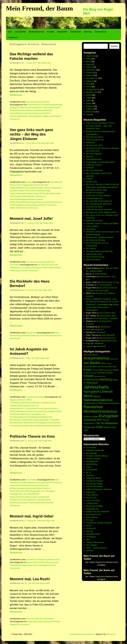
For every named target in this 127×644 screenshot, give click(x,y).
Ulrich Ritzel (45, 336)
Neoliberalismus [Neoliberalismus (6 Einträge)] (91, 403)
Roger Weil (46, 63)
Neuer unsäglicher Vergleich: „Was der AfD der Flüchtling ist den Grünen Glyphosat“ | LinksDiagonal (102, 302)
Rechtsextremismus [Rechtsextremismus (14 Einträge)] (100, 411)
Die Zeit (40, 265)
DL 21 (89, 473)
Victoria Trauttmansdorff (32, 503)
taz (17, 426)
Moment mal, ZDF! (94, 145)
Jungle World (49, 193)
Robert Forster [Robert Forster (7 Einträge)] (91, 417)
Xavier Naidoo (92, 226)
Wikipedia (90, 142)
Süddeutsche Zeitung (26, 116)
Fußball (89, 73)
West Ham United (32, 426)
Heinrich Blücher (22, 485)
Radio (89, 100)
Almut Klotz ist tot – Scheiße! (105, 318)
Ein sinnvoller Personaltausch (99, 201)
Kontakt (51, 32)
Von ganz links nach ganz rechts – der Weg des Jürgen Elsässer (31, 134)
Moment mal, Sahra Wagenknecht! (101, 212)
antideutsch (21, 188)
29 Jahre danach (100, 274)
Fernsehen (31, 262)
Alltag (88, 59)
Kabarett (90, 81)
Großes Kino (92, 182)
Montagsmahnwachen (27, 199)
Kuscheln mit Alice (94, 207)
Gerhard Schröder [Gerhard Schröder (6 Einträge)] (105, 373)
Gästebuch (76, 32)
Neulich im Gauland (95, 193)
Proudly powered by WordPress (82, 634)
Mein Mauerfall (108, 335)
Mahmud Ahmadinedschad (30, 417)
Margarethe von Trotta (40, 491)
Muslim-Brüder (21, 420)
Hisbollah (20, 411)
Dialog (89, 64)
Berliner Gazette (93, 459)
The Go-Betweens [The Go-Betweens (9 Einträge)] (106, 423)
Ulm (38, 336)
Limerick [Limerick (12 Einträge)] (106, 391)
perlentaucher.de (93, 514)
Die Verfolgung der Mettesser (99, 204)
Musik (89, 95)
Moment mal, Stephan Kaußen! (100, 237)
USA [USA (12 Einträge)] (99, 427)
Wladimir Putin (45, 205)
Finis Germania (31, 108)
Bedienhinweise (36, 32)
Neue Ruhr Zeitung (36, 565)
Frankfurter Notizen (95, 481)
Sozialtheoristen (93, 534)
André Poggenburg (24, 185)
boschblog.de (92, 461)
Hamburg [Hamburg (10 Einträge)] (105, 379)
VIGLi (88, 330)
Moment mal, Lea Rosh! (30, 579)
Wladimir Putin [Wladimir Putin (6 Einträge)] (110, 427)
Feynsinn (90, 475)
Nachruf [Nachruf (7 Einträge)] (96, 396)
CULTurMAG (92, 470)
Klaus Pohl (42, 488)
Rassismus (20, 113)
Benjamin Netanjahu (41, 403)
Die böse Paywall (94, 154)
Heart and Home (93, 260)
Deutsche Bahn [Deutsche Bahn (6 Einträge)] (90, 367)
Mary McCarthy (25, 494)
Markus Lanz (20, 268)
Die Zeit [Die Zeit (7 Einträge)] (112, 366)
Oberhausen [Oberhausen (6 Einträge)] (104, 403)
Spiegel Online (46, 423)
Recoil (89, 526)
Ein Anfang (91, 248)
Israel (39, 411)
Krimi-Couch (91, 498)
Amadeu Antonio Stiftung (97, 456)
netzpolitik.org (92, 509)
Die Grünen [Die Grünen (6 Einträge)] (103, 367)
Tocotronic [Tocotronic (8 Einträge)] (89, 427)
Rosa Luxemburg (38, 500)
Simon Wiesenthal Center (28, 423)
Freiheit (89, 179)
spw (88, 539)
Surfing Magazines (94, 198)
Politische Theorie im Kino (32, 436)
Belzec (30, 622)
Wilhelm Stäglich (42, 116)
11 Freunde (91, 447)
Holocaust (20, 110)
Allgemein (90, 56)
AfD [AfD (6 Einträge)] (85, 355)
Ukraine (35, 205)
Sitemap (88, 32)
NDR (46, 110)
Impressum (13, 37)
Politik (45, 102)
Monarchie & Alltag (94, 506)
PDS (27, 202)
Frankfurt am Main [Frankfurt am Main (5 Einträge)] (90, 373)
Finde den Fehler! (94, 165)
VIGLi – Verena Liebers (96, 548)
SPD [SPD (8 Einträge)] (99, 420)
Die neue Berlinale (94, 170)
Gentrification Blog (94, 484)
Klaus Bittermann (23, 414)
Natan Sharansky (35, 420)
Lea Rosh (52, 622)
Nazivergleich (49, 268)
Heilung (89, 157)
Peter (89, 517)
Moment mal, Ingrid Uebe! (32, 516)
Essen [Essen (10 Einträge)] (88, 370)
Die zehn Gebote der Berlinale (99, 251)
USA (19, 503)
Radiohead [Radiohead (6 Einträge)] (115, 403)
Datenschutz (101, 32)
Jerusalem (21, 488)
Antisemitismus (33, 105)
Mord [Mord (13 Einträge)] (88, 396)
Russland (27, 205)
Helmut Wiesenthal (94, 486)
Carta (88, 467)
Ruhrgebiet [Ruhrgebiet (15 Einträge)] (108, 416)
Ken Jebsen (37, 196)
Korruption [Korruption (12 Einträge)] (92, 391)
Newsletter (62, 32)
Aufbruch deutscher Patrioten (99, 209)
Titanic (21, 426)
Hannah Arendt (51, 483)
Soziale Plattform (105, 523)
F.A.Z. (24, 408)
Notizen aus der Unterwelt (97, 512)
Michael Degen (21, 565)
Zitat (88, 115)
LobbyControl (92, 503)
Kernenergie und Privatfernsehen (101, 162)
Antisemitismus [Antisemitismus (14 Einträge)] (96, 358)
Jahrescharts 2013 (107, 338)
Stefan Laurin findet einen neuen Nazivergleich (102, 307)
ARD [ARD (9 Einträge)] (87, 363)
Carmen (89, 346)
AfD (51, 182)
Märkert (95, 517)
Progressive (92, 523)
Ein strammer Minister (96, 240)
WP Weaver (111, 634)
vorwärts (90, 551)
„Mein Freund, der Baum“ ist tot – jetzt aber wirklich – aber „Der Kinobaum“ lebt (101, 126)
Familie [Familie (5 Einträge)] (95, 370)
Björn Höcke (45, 188)
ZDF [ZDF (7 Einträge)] (86, 430)
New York (37, 497)
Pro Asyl (90, 520)
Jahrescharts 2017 (94, 254)
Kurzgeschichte (93, 89)
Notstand (90, 168)
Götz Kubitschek (45, 108)
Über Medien (92, 545)
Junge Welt (38, 193)
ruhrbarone (91, 528)
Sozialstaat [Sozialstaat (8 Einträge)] (90, 420)
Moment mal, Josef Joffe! (31, 219)
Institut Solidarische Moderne (99, 489)
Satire (89, 103)
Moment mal (53, 560)
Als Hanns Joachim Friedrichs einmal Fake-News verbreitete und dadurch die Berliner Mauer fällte (102, 187)
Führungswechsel (94, 159)
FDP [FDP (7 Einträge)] (100, 370)
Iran (35, 411)
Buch (28, 102)
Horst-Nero (91, 229)
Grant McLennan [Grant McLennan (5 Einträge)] (100, 376)
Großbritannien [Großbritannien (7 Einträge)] (91, 380)
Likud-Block (35, 414)
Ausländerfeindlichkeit (49, 105)
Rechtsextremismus (33, 113)
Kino (28, 480)
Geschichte (20, 32)
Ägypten (13, 400)
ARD (42, 562)
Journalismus (37, 102)
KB (30, 196)
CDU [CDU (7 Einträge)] (103, 363)
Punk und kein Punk (95, 140)
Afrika (56, 182)
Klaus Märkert (92, 495)
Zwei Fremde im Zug (95, 257)
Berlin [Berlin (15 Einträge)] (95, 363)
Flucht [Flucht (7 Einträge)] (116, 370)
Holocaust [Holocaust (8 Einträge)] (92, 383)
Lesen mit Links (93, 500)
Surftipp (89, 106)
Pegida (33, 202)
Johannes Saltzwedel (34, 110)
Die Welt (20, 108)
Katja (88, 343)
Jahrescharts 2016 (107, 313)
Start (10, 32)
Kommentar (23, 624)
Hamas (47, 408)
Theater (89, 109)
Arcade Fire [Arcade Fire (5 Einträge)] (114, 359)
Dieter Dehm (25, 191)
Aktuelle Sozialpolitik (95, 450)
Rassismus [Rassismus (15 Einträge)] (93, 407)
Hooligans (29, 193)
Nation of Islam (49, 420)
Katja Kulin (91, 492)
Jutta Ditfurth (23, 196)
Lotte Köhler (25, 491)
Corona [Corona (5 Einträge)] (109, 364)
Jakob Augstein (49, 411)
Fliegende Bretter (94, 478)
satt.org (89, 531)
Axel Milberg (24, 483)
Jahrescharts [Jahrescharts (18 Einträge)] (96, 387)
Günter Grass (38, 408)
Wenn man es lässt (94, 221)
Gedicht (89, 75)
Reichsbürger (17, 205)
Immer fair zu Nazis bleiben (98, 196)
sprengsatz (91, 537)
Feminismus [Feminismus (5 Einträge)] (108, 370)
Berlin (36, 622)
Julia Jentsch (31, 488)
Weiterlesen (18, 95)
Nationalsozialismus (34, 268)
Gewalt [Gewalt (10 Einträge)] (88, 376)
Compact (54, 188)
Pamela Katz (25, 500)
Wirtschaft (90, 112)
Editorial (90, 67)
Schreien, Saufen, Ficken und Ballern (102, 223)
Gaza (29, 408)
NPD (23, 202)
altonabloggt (91, 453)
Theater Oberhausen (95, 542)
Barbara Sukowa (37, 483)
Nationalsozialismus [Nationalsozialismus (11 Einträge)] (98, 400)
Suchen (114, 46)
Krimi (33, 333)
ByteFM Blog (92, 464)
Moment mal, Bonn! (95, 137)
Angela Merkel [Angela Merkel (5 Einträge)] (93, 355)
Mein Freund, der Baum (39, 8)
